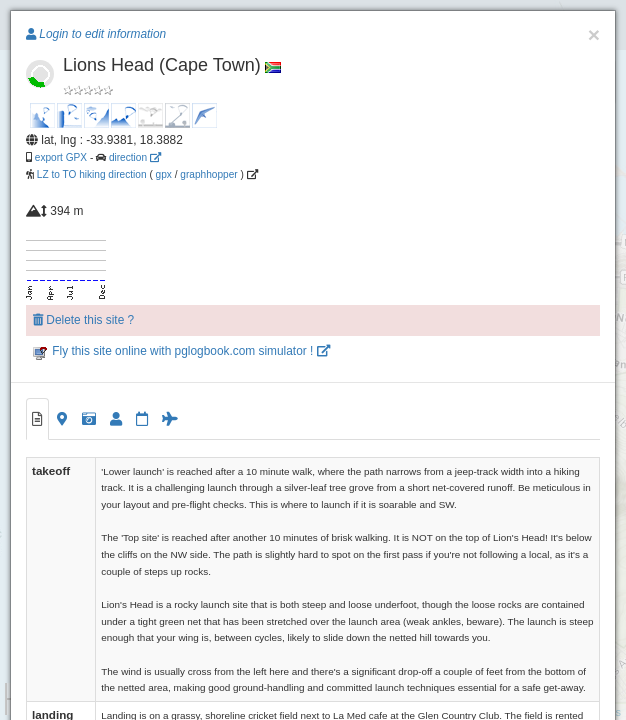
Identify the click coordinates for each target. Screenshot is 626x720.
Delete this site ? (83, 320)
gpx (164, 174)
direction (135, 157)
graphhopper (208, 174)
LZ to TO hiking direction (90, 174)
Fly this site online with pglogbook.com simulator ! (181, 351)
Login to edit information (96, 34)
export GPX (61, 157)
